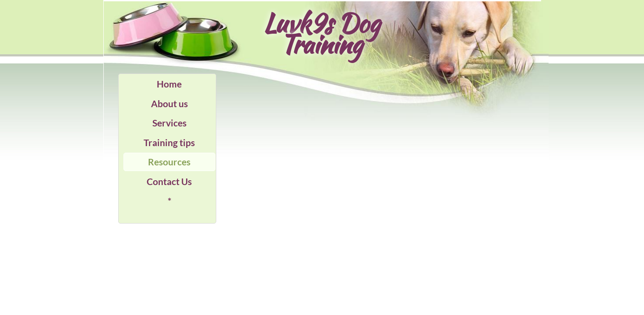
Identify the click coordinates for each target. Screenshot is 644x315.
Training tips (169, 142)
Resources (169, 162)
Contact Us (169, 181)
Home (169, 84)
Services (169, 123)
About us (169, 103)
